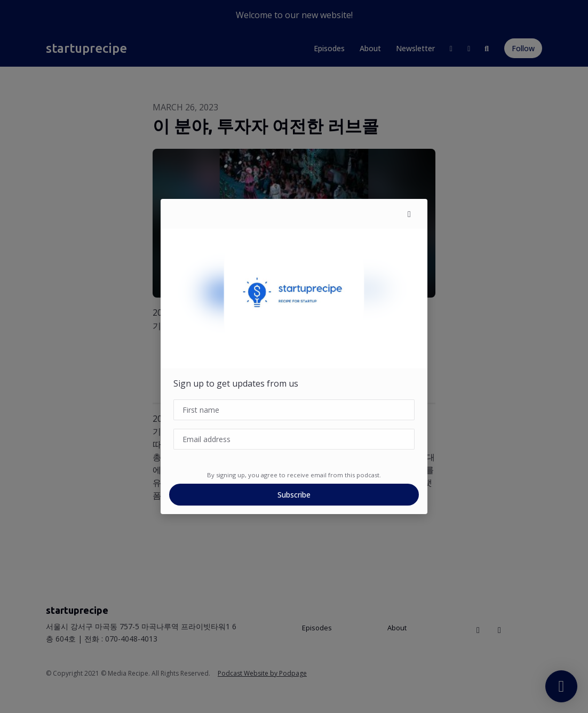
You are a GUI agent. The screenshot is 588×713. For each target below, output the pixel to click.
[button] (409, 214)
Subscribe (294, 495)
